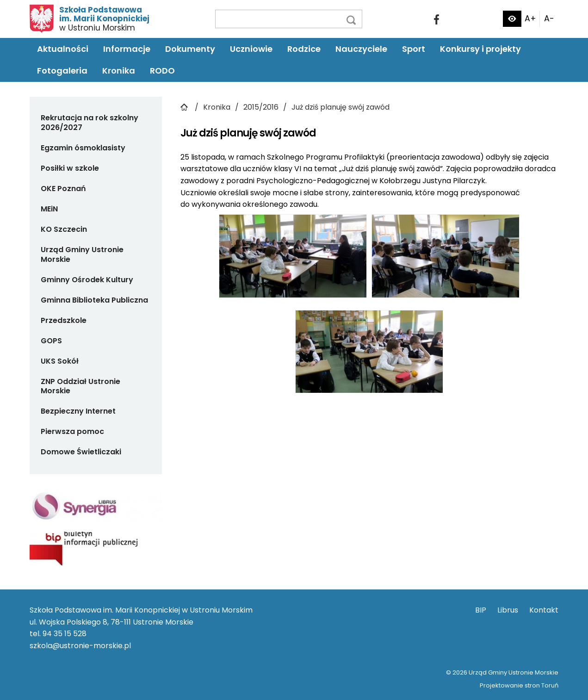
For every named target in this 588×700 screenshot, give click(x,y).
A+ (530, 19)
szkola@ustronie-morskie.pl (80, 646)
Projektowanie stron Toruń (519, 685)
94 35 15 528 (65, 634)
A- (549, 19)
